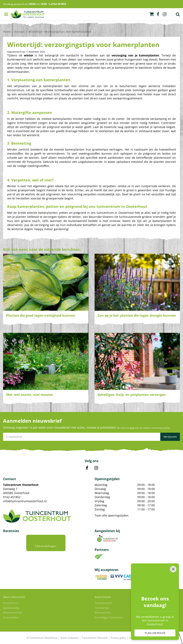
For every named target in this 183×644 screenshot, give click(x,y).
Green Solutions (69, 638)
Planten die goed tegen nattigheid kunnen (41, 315)
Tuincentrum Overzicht (95, 638)
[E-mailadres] (91, 437)
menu (6, 14)
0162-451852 (12, 497)
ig (165, 14)
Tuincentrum (11, 603)
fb (158, 14)
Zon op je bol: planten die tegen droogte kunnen (137, 315)
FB (87, 468)
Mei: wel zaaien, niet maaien (30, 395)
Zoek (178, 14)
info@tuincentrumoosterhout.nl (25, 501)
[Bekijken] (151, 14)
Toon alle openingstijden (112, 515)
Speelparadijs (11, 608)
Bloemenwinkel (12, 612)
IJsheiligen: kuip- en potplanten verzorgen (132, 395)
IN (96, 468)
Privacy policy (118, 638)
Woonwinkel (11, 617)
